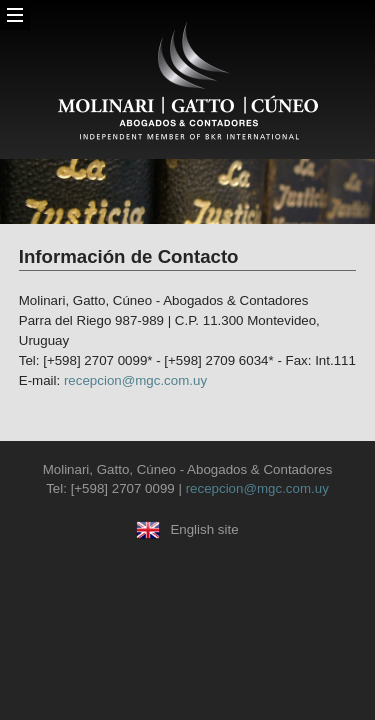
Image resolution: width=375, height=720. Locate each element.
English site (187, 529)
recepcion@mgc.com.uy (135, 380)
